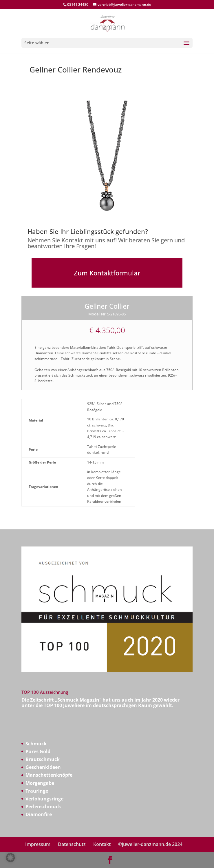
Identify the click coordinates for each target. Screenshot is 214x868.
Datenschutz (72, 844)
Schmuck (36, 744)
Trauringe (37, 791)
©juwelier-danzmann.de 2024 (150, 844)
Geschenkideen (43, 767)
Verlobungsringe (44, 799)
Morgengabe (40, 783)
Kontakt (102, 844)
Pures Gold (38, 751)
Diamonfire (39, 814)
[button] (10, 858)
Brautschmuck (43, 759)
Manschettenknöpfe (49, 775)
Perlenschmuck (43, 807)
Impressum (38, 844)
